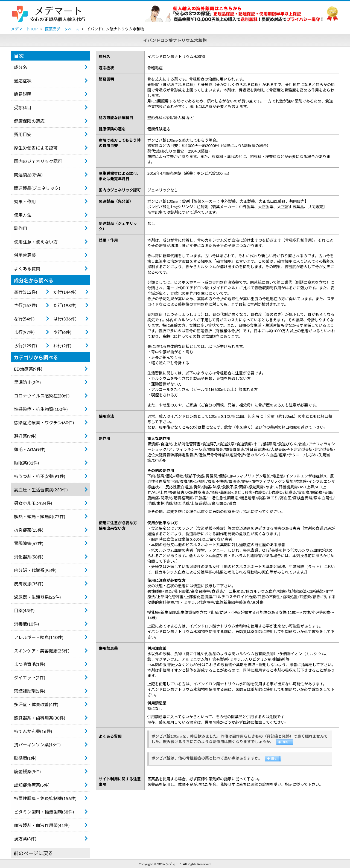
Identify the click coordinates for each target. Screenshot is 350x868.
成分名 (21, 67)
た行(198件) (65, 305)
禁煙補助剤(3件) (30, 691)
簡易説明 (23, 94)
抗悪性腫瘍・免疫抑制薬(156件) (45, 798)
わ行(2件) (62, 346)
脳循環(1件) (25, 758)
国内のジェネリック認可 (38, 161)
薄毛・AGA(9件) (30, 449)
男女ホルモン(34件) (33, 503)
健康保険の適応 (29, 121)
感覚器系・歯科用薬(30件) (40, 718)
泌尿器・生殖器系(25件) (37, 597)
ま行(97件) (24, 332)
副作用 (21, 228)
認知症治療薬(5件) (32, 785)
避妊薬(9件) (25, 436)
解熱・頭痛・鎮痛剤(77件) (40, 516)
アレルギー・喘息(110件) (39, 637)
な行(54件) (24, 319)
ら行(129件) (25, 346)
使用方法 (23, 215)
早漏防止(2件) (27, 382)
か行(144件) (65, 292)
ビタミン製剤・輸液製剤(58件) (44, 812)
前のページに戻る (33, 853)
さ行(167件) (25, 305)
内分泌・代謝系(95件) (35, 570)
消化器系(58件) (29, 557)
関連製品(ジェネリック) (37, 188)
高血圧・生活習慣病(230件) (41, 490)
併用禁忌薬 (25, 255)
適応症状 (23, 81)
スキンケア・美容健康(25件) (42, 651)
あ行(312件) (25, 292)
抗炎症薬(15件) (29, 530)
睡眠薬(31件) (26, 463)
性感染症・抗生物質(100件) (41, 409)
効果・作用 (25, 201)
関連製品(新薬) (28, 175)
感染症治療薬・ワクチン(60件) (44, 422)
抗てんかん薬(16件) (33, 731)
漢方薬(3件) (25, 839)
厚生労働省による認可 (36, 148)
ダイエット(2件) (30, 678)
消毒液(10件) (26, 624)
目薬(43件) (24, 610)
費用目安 (23, 134)
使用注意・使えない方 (36, 242)
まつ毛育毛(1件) (30, 664)
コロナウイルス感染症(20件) (42, 396)
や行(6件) (62, 332)
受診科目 (23, 108)
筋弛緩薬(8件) (27, 771)
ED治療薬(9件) (28, 369)
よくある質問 (27, 269)
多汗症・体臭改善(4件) (36, 704)
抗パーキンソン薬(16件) (37, 745)
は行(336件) (65, 319)
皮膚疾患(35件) (29, 584)
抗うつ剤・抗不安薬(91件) (40, 476)
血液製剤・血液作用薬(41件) (42, 825)
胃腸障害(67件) (29, 543)
